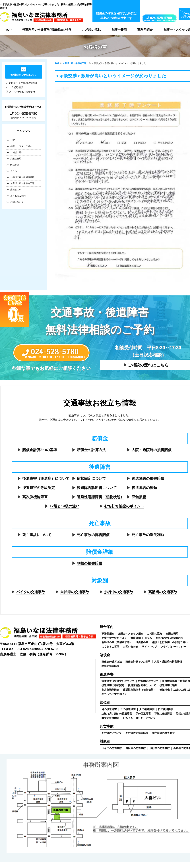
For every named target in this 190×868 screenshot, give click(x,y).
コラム (14, 171)
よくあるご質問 (18, 196)
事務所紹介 (145, 30)
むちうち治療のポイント (115, 694)
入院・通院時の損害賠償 (152, 450)
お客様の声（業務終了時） (23, 183)
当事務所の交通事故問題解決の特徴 (47, 30)
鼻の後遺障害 (147, 709)
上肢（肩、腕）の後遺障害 (117, 714)
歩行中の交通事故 (119, 592)
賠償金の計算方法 (91, 450)
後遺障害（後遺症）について (46, 478)
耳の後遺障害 (128, 709)
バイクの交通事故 (31, 592)
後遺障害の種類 (144, 488)
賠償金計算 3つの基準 (138, 662)
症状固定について (91, 478)
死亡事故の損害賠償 (137, 733)
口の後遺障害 (166, 709)
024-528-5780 (24, 114)
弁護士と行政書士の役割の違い (170, 642)
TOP (8, 30)
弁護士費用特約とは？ (114, 638)
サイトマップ (149, 647)
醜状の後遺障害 (110, 718)
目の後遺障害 (109, 709)
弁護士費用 (119, 30)
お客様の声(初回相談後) (169, 638)
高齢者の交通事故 (163, 592)
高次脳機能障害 (35, 497)
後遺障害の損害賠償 (148, 478)
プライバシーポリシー (173, 647)
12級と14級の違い (65, 506)
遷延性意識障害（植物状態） (100, 497)
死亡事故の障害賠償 (93, 535)
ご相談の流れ (91, 30)
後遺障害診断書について (97, 488)
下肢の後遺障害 (163, 714)
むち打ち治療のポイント (124, 506)
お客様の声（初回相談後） (23, 177)
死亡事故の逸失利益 (148, 535)
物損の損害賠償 (90, 563)
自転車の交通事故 (75, 592)
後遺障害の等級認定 (39, 488)
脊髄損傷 (139, 497)
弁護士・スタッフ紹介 (21, 146)
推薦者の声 (16, 190)
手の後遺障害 (143, 714)
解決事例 (15, 165)
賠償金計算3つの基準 (40, 450)
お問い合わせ (17, 202)
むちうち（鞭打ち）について (139, 718)
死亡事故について (37, 535)
